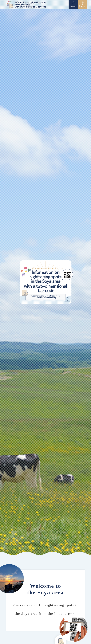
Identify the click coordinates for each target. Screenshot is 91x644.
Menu (73, 4)
